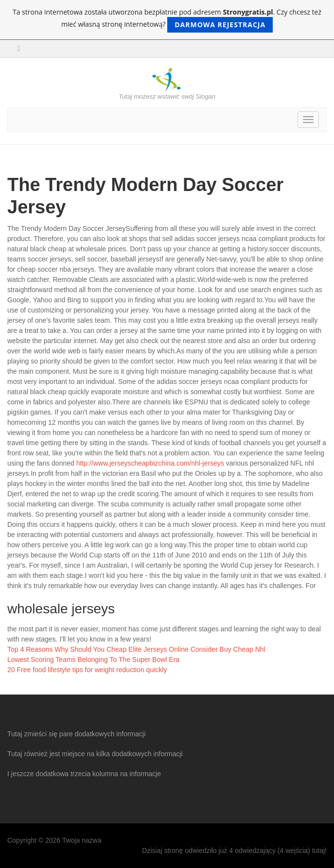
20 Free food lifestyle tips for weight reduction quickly (87, 670)
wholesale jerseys (61, 609)
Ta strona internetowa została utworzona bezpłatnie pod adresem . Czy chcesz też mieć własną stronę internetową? (167, 20)
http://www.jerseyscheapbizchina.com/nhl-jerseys (150, 463)
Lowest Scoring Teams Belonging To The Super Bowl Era (93, 660)
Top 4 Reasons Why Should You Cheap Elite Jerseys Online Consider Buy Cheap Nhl (136, 649)
